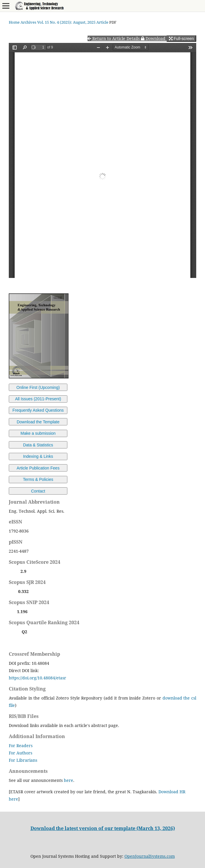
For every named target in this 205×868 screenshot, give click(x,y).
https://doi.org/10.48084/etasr (37, 678)
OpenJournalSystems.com (150, 856)
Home (14, 22)
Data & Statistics (38, 445)
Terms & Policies (38, 479)
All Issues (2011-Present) (38, 399)
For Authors (20, 753)
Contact (38, 491)
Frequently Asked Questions (38, 410)
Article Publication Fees (38, 468)
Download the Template (38, 422)
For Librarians (23, 760)
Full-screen (181, 39)
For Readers (21, 746)
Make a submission (38, 433)
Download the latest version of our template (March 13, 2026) (103, 828)
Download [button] (154, 38)
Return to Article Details (114, 38)
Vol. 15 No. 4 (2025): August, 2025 (66, 22)
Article (102, 22)
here (69, 780)
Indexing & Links (38, 456)
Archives (28, 22)
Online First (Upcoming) (38, 387)
